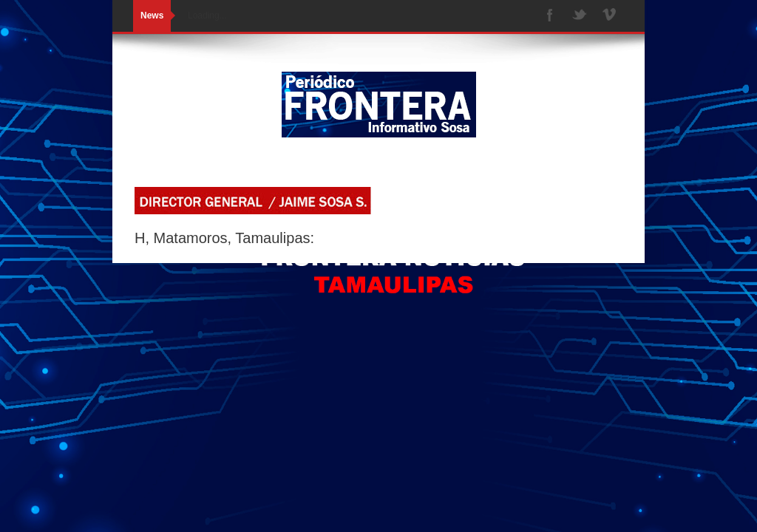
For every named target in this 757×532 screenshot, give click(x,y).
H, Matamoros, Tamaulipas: (224, 238)
